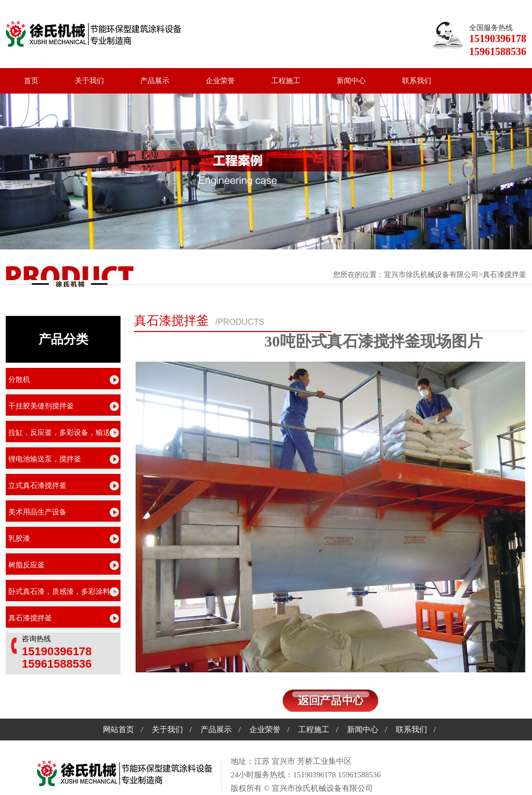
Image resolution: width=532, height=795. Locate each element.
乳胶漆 (19, 539)
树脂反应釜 (26, 565)
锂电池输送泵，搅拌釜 (45, 459)
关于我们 (89, 81)
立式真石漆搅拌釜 (37, 486)
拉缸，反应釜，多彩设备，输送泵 (63, 433)
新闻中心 (351, 81)
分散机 (19, 380)
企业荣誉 (220, 81)
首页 (31, 81)
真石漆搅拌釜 (171, 321)
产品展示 (155, 81)
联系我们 (417, 81)
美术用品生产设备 (37, 512)
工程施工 (286, 81)
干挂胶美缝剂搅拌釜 (41, 406)
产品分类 (63, 339)
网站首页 (118, 730)
